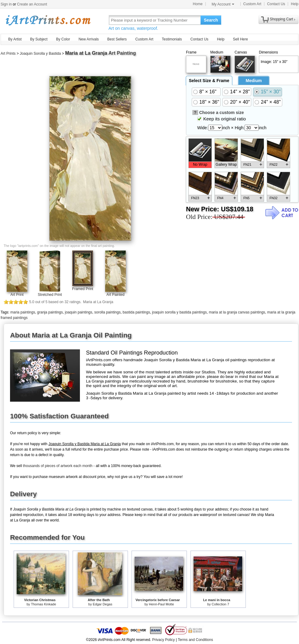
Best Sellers (117, 39)
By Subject (39, 39)
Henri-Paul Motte (162, 604)
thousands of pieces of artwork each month (58, 466)
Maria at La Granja (86, 53)
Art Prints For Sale (48, 20)
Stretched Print (50, 295)
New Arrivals (89, 39)
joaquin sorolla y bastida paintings (179, 312)
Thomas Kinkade (44, 604)
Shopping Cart (282, 19)
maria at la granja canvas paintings (237, 312)
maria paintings (23, 312)
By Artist (15, 39)
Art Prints (8, 54)
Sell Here (241, 39)
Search (211, 20)
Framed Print (82, 289)
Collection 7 (220, 604)
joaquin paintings (78, 312)
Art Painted (115, 295)
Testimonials (172, 39)
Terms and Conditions (195, 640)
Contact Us (276, 4)
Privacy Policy (164, 640)
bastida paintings (136, 312)
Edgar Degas (102, 604)
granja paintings (50, 312)
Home (198, 4)
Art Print (17, 295)
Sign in (6, 4)
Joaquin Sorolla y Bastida (40, 54)
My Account (223, 4)
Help (295, 4)
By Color (63, 39)
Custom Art (252, 4)
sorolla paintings (107, 312)
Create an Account (32, 4)
